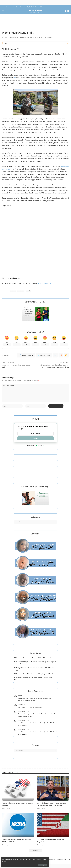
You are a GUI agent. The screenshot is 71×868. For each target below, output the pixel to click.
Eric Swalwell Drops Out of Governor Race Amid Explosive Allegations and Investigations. (34, 703)
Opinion (39, 37)
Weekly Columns (47, 37)
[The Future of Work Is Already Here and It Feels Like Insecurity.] (18, 792)
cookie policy (23, 861)
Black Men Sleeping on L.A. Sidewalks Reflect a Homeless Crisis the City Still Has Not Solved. (37, 719)
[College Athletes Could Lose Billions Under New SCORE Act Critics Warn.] (18, 829)
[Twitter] (44, 356)
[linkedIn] (55, 356)
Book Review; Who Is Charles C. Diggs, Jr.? (30, 711)
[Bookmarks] (65, 11)
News (35, 37)
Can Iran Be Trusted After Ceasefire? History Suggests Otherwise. (35, 678)
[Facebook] (26, 356)
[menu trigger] (4, 11)
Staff (6, 37)
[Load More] (35, 855)
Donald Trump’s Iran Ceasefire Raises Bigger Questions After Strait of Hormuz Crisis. (37, 728)
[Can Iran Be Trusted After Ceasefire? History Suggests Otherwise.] (53, 829)
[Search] (68, 11)
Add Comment (24, 37)
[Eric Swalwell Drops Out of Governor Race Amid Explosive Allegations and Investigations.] (53, 792)
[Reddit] (61, 356)
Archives (35, 749)
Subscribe (35, 442)
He (15, 78)
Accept (23, 864)
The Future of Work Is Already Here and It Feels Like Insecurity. (34, 662)
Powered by (36, 449)
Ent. (31, 37)
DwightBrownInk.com (45, 283)
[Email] (66, 356)
